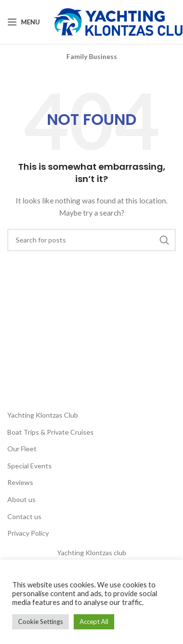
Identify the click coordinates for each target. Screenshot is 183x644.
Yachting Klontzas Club (43, 415)
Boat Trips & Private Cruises (51, 432)
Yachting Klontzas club (92, 553)
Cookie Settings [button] (41, 622)
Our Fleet (22, 449)
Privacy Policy (28, 533)
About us (21, 499)
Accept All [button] (94, 622)
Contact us (24, 516)
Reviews (20, 482)
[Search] (91, 240)
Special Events (30, 466)
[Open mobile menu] (24, 22)
